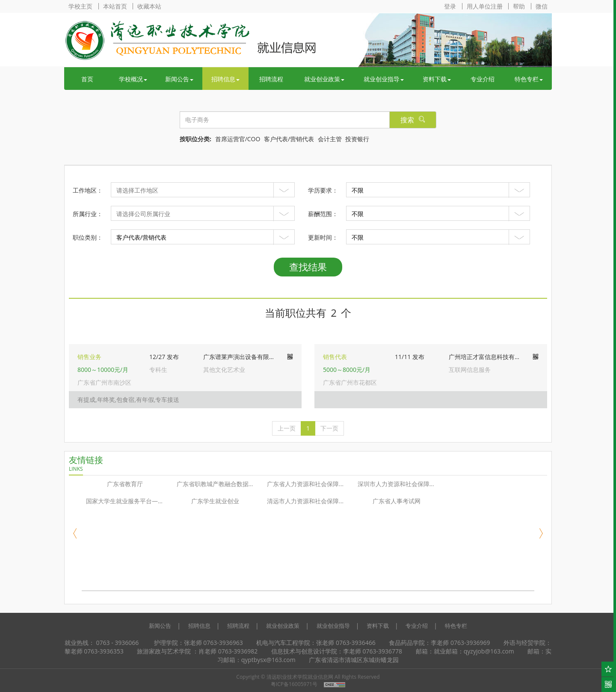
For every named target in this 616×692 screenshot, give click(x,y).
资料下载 (437, 79)
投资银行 (357, 139)
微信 (542, 6)
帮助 (519, 6)
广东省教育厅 (125, 484)
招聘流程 (271, 79)
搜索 (413, 120)
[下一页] (329, 428)
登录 (450, 6)
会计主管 (330, 139)
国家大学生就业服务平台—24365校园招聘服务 (127, 501)
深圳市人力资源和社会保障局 (397, 484)
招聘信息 (225, 79)
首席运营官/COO (238, 139)
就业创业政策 (324, 79)
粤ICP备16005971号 (294, 684)
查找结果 (308, 267)
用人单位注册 (485, 6)
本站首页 (115, 6)
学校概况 (133, 79)
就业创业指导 (384, 79)
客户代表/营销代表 (289, 139)
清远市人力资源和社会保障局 (306, 501)
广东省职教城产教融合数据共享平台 (218, 484)
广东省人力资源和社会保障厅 (306, 484)
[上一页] (287, 428)
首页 (87, 79)
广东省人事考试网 (397, 501)
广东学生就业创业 (215, 501)
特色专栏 (529, 79)
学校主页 (80, 6)
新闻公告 (179, 79)
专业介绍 (483, 79)
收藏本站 (149, 6)
